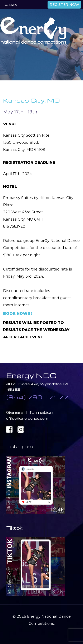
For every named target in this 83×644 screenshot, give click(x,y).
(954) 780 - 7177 (37, 397)
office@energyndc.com (27, 418)
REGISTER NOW (64, 5)
